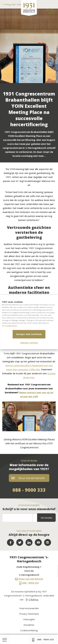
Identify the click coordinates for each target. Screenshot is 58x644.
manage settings (29, 342)
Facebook (10, 542)
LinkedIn (29, 542)
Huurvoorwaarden (29, 608)
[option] (29, 46)
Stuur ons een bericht (28, 478)
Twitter (20, 542)
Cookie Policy (11, 326)
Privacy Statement (29, 614)
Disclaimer (29, 625)
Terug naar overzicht (15, 4)
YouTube (38, 542)
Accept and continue (29, 334)
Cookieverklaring (29, 630)
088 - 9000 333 (29, 490)
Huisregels (29, 619)
